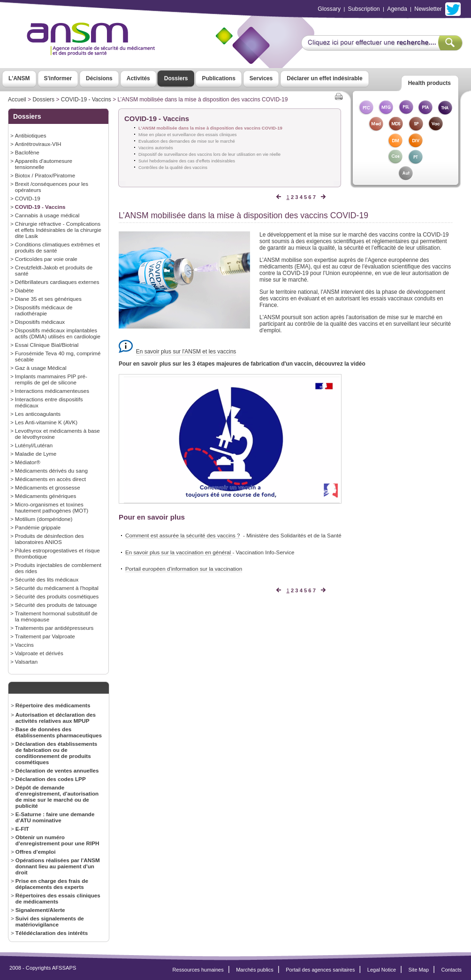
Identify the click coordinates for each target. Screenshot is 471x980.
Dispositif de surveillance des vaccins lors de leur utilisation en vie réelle (209, 154)
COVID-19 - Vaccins (86, 100)
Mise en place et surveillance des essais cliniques (187, 134)
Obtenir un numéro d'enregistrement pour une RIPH (57, 840)
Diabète (24, 290)
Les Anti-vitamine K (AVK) (46, 422)
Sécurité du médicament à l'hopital (57, 588)
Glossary (329, 9)
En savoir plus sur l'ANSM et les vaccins (186, 352)
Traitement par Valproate (45, 636)
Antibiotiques (31, 135)
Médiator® (28, 462)
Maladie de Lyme (36, 454)
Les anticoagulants (38, 414)
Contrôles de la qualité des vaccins (173, 167)
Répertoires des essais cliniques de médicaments (58, 898)
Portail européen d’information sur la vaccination (184, 569)
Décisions (99, 78)
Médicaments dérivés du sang (51, 471)
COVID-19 (28, 198)
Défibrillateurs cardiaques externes (57, 282)
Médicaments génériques (46, 496)
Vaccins (24, 645)
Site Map (419, 970)
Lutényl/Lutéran (34, 445)
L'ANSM (19, 78)
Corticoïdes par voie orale (46, 259)
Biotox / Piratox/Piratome (45, 175)
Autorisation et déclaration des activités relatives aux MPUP (56, 718)
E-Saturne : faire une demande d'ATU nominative (55, 817)
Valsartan (26, 662)
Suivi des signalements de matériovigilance (50, 921)
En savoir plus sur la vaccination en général (179, 552)
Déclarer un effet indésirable (324, 78)
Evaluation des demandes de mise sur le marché (187, 141)
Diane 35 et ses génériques (48, 299)
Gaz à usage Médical (41, 368)
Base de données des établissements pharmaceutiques (59, 732)
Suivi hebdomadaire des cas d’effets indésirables (187, 161)
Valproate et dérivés (39, 653)
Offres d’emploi (36, 852)
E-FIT (22, 829)
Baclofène (27, 152)
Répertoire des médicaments (53, 705)
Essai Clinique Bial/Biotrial (47, 345)
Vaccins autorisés (156, 148)
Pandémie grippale (38, 527)
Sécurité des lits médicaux (47, 579)
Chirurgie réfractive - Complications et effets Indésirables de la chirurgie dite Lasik (58, 230)
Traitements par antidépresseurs (54, 628)
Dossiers (176, 78)
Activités (138, 78)
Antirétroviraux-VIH (38, 144)
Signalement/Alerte (40, 910)
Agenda (397, 9)
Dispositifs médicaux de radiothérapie (44, 310)
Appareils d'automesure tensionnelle (44, 164)
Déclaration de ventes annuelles (57, 770)
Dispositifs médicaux (40, 322)
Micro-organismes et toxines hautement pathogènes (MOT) (52, 507)
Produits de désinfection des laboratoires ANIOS (49, 539)
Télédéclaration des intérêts (52, 933)
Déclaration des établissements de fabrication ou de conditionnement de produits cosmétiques (57, 753)
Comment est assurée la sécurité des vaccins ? (183, 535)
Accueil (17, 100)
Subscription (364, 9)
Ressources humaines (198, 970)
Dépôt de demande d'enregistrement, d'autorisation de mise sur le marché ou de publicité (57, 796)
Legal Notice (382, 970)
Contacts (451, 970)
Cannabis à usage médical (47, 215)
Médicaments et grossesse (48, 487)
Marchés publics (255, 970)
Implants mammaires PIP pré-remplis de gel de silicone (51, 379)
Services (261, 78)
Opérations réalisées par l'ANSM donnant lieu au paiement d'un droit (58, 866)
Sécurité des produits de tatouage (56, 605)
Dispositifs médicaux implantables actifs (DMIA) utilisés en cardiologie (58, 333)
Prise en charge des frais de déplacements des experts (52, 884)
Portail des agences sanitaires (320, 970)
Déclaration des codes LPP (51, 779)
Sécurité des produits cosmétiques (57, 596)
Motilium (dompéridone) (44, 519)
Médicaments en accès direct (50, 479)
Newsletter (428, 9)
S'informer (58, 78)
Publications (218, 78)
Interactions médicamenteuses (52, 391)
